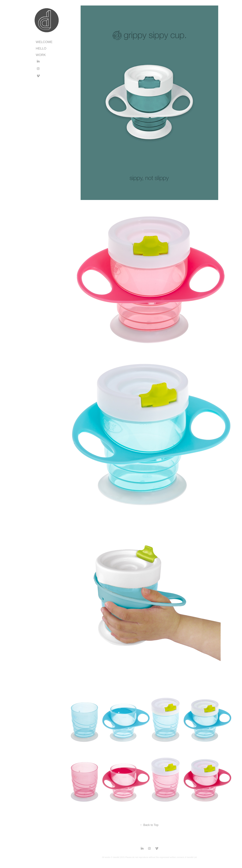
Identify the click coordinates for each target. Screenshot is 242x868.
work (41, 55)
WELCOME (44, 42)
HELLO (41, 48)
